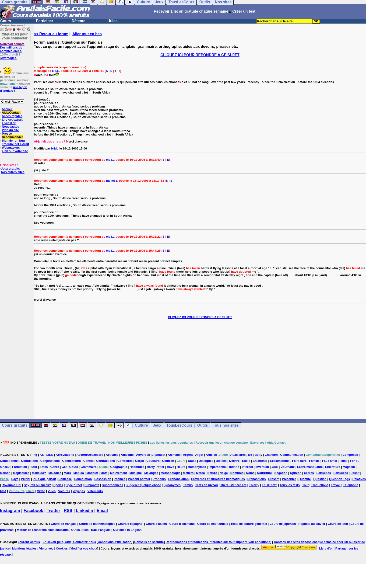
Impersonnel (218, 467)
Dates (192, 461)
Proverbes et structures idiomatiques (218, 479)
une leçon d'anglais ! (14, 89)
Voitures (64, 491)
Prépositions (257, 479)
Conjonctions (50, 461)
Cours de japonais (283, 524)
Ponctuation (83, 479)
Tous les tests (290, 485)
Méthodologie (171, 473)
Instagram (10, 511)
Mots (104, 473)
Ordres (309, 473)
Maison (5, 473)
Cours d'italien (156, 524)
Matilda (79, 473)
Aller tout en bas (87, 34)
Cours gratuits (15, 425)
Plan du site (10, 130)
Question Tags (340, 479)
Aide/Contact (11, 113)
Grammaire (89, 467)
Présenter (289, 479)
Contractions (106, 461)
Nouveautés (11, 127)
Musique (136, 473)
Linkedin (84, 511)
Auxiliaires (238, 455)
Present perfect (139, 479)
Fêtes (44, 467)
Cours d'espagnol (131, 524)
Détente (79, 21)
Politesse (65, 479)
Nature (212, 473)
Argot (199, 455)
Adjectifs (127, 455)
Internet (247, 467)
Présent (274, 479)
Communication (292, 455)
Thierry (254, 485)
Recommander (12, 137)
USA (3, 491)
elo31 (56, 71)
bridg (55, 148)
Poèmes (120, 479)
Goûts (74, 467)
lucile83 (112, 181)
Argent (188, 455)
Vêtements (95, 491)
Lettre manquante (310, 467)
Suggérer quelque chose (143, 485)
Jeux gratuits (10, 169)
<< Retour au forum (51, 34)
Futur (33, 467)
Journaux (288, 467)
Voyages (79, 491)
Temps (188, 485)
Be (250, 455)
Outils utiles (80, 530)
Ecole (246, 461)
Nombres (237, 473)
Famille (314, 461)
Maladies (55, 473)
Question (320, 479)
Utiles (113, 21)
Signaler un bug (13, 141)
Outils (202, 425)
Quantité (305, 479)
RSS (68, 511)
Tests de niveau (206, 485)
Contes (88, 461)
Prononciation (178, 479)
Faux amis (330, 461)
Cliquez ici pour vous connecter (15, 36)
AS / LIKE (47, 455)
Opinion (296, 473)
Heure (181, 467)
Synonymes (172, 485)
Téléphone (351, 485)
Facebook (33, 511)
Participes (324, 473)
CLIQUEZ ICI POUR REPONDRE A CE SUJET (200, 55)
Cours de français (64, 524)
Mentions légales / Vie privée (33, 548)
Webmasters (11, 148)
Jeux (157, 425)
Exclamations (280, 461)
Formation (20, 467)
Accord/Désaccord (90, 455)
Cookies (62, 548)
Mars (67, 473)
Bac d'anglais (101, 530)
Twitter (53, 511)
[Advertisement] (200, 369)
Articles (211, 455)
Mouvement (118, 473)
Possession (103, 479)
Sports (58, 485)
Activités (112, 455)
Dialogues (206, 461)
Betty (259, 455)
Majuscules (21, 473)
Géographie (119, 467)
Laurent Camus (29, 542)
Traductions (320, 485)
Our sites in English (127, 530)
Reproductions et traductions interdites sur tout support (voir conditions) (218, 542)
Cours (6, 21)
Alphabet (159, 455)
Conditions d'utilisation (115, 542)
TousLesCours (179, 425)
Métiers (188, 473)
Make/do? (39, 473)
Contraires (125, 461)
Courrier (168, 461)
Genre (55, 467)
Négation (281, 473)
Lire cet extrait (12, 120)
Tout (305, 485)
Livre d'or (9, 123)
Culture (141, 425)
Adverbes (143, 455)
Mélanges (151, 473)
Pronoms (159, 479)
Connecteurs (72, 461)
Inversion (262, 467)
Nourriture (264, 473)
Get (64, 467)
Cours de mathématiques (97, 524)
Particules (341, 473)
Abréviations (65, 455)
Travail (336, 485)
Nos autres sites (13, 172)
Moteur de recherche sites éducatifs (43, 530)
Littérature (333, 467)
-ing (34, 455)
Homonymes (197, 467)
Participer (45, 21)
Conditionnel (9, 461)
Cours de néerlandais (213, 524)
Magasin (349, 467)
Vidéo (41, 491)
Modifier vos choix (84, 548)
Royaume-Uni (11, 485)
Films (343, 461)
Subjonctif (92, 485)
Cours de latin (338, 524)
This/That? (270, 485)
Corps (140, 461)
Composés (350, 455)
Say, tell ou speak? (37, 485)
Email (102, 511)
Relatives (359, 479)
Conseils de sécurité (149, 542)
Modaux (92, 473)
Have (171, 467)
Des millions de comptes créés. (12, 47)
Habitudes (137, 467)
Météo (201, 473)
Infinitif (234, 467)
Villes (52, 491)
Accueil (7, 109)
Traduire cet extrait (15, 144)
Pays (15, 479)
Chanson (271, 455)
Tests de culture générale (249, 524)
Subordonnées (112, 485)
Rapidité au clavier (312, 524)
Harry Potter (156, 467)
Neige (224, 473)
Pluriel (26, 479)
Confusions (29, 461)
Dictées (221, 461)
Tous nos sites (226, 425)
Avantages (9, 58)
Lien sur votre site (15, 151)
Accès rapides (12, 116)
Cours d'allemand (182, 524)
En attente (260, 461)
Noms (250, 473)
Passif (355, 473)
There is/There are (233, 485)
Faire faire (299, 461)
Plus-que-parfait (44, 479)
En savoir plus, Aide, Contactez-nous (69, 542)
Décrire (234, 461)
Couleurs (153, 461)
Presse (7, 134)
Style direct (74, 485)
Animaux (174, 455)
